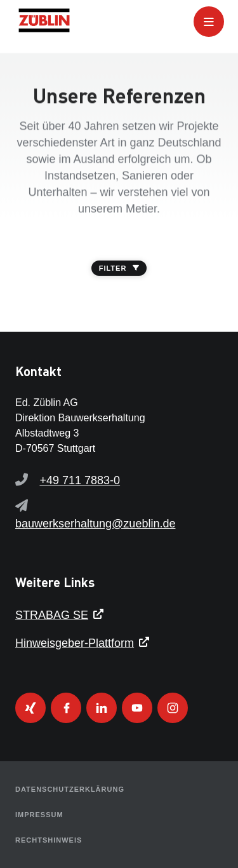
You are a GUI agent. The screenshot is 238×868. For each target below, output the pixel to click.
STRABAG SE (52, 615)
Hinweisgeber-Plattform (75, 643)
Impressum (39, 815)
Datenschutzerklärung (70, 789)
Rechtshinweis (49, 840)
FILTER (119, 268)
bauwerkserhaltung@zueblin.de (95, 524)
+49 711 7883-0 (80, 480)
